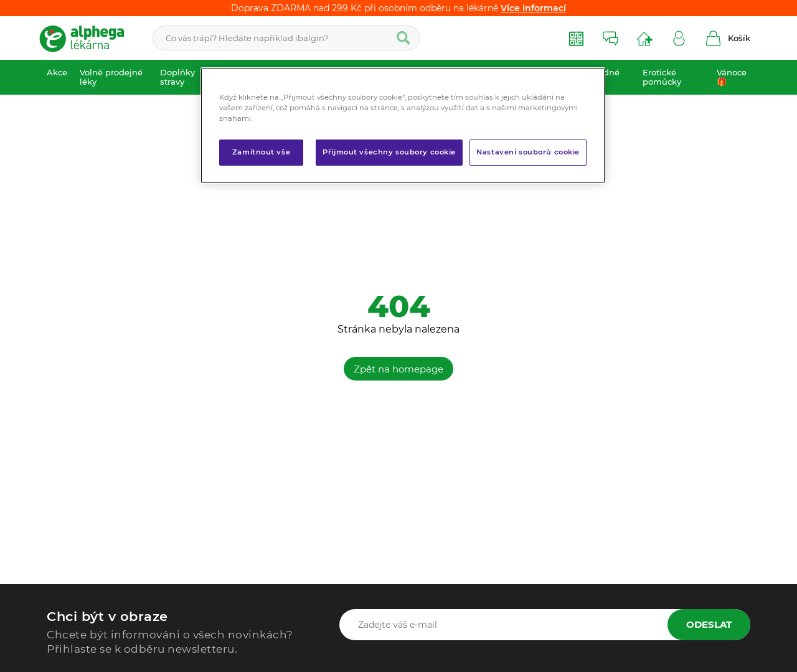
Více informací (533, 8)
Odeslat (709, 624)
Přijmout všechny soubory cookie (389, 152)
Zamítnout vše (261, 152)
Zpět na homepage (398, 369)
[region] (403, 125)
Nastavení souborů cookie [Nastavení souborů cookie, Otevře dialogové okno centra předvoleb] (528, 152)
